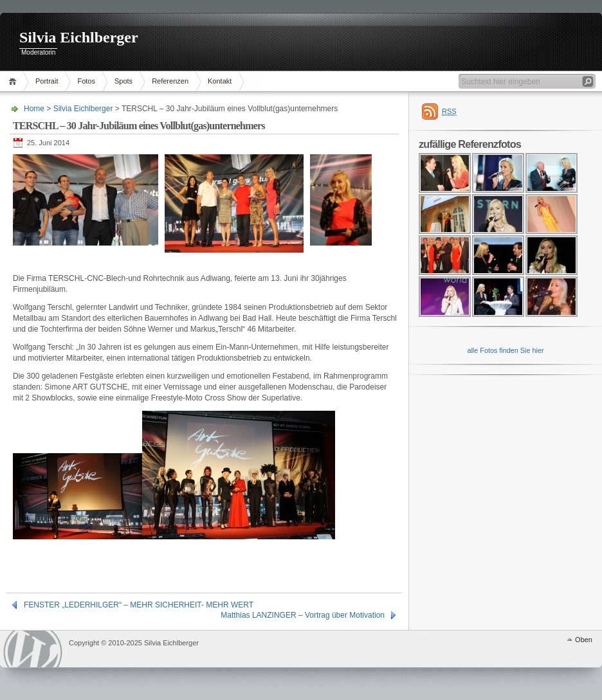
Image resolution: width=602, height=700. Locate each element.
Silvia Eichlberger (79, 37)
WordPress (33, 649)
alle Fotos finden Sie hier (505, 350)
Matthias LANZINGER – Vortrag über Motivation (303, 615)
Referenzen (170, 81)
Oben (584, 640)
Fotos (86, 81)
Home (14, 81)
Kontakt (220, 81)
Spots (123, 81)
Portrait (47, 81)
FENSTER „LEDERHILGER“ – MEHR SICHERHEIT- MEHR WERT (139, 605)
